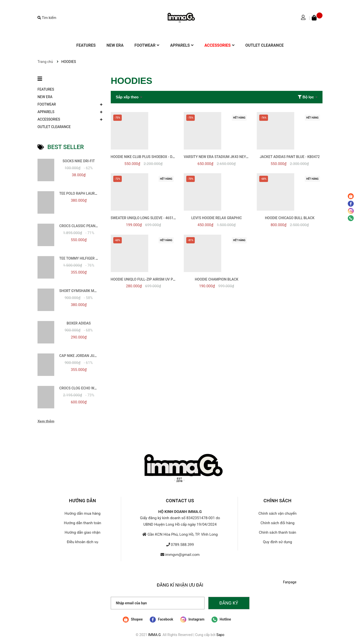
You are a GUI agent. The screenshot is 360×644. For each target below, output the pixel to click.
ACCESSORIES (49, 119)
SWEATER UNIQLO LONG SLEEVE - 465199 (144, 218)
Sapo (220, 635)
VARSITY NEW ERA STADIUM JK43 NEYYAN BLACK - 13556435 (233, 157)
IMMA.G (154, 635)
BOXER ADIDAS (79, 323)
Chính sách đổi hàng (277, 523)
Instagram (192, 620)
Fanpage (290, 582)
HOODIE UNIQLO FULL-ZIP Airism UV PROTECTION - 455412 (159, 279)
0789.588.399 (182, 545)
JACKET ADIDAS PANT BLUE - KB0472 (290, 157)
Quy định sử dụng (277, 542)
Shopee (133, 620)
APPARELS (46, 112)
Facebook (161, 620)
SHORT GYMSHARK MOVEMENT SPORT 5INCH (96, 291)
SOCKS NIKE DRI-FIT (79, 161)
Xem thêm (46, 421)
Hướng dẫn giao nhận (82, 532)
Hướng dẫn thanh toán (83, 523)
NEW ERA (45, 97)
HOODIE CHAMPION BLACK (216, 279)
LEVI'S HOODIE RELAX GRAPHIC (216, 218)
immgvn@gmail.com (182, 555)
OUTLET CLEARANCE (54, 127)
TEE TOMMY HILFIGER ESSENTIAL (86, 258)
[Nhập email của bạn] (158, 603)
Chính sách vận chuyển (278, 513)
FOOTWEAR (47, 104)
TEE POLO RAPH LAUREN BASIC (85, 193)
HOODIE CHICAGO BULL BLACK (290, 218)
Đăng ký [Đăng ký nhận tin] (229, 603)
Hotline (221, 620)
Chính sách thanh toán (277, 532)
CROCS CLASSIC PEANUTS (80, 226)
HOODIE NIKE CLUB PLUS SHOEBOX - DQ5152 (147, 157)
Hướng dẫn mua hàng (82, 513)
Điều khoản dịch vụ (82, 542)
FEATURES (46, 89)
